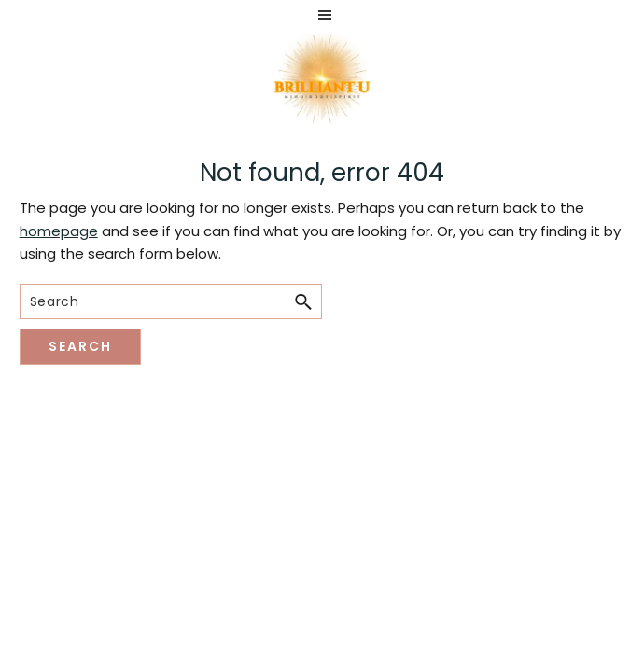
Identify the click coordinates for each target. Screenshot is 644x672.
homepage (59, 231)
